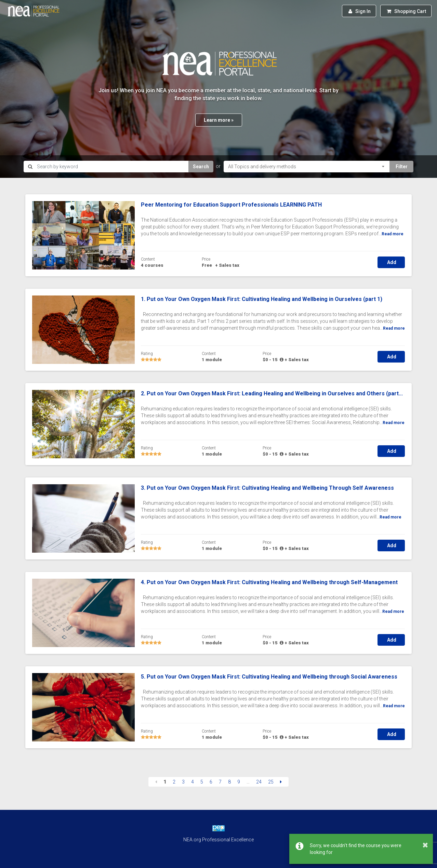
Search (201, 167)
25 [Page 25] (271, 782)
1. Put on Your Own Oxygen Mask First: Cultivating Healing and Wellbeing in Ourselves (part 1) (262, 299)
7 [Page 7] (220, 782)
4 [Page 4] (193, 782)
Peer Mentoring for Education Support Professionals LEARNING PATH (231, 205)
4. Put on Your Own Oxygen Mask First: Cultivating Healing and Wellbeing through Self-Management (269, 582)
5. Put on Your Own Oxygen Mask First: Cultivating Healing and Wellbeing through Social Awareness (269, 677)
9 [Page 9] (239, 782)
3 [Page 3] (183, 782)
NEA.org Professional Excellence (218, 840)
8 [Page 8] (229, 782)
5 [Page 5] (202, 782)
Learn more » (219, 120)
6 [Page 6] (211, 782)
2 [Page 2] (174, 782)
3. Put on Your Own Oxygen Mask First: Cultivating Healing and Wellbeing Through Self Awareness (267, 488)
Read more (393, 234)
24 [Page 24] (259, 782)
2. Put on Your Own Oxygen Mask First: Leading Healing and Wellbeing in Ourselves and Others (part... (272, 393)
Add (391, 262)
